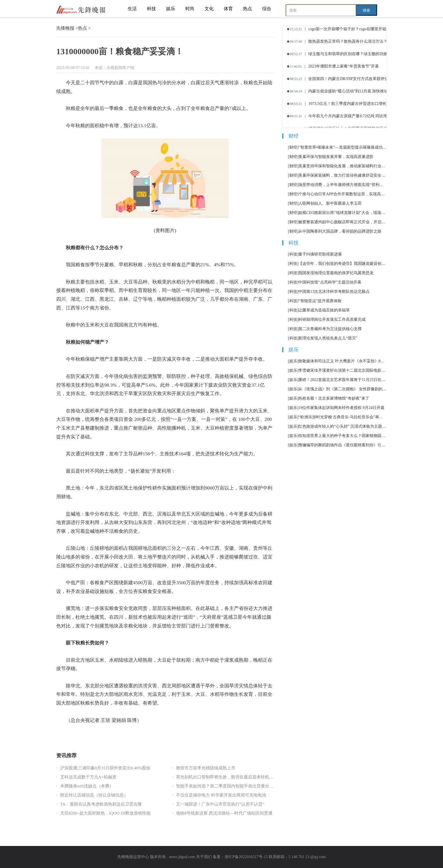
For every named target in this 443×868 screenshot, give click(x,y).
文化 (209, 9)
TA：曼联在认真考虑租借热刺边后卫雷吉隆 (101, 804)
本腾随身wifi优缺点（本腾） (87, 786)
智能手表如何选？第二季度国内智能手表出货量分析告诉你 (231, 786)
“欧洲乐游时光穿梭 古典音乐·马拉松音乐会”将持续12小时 (343, 417)
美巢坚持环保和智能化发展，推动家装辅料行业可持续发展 (343, 166)
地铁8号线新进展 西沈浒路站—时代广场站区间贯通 (224, 813)
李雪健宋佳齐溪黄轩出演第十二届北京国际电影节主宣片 (343, 370)
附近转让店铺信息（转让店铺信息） (94, 795)
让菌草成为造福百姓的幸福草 (324, 310)
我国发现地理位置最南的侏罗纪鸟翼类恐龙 (336, 273)
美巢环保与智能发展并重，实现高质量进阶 (336, 157)
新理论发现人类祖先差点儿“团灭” (328, 338)
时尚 (190, 9)
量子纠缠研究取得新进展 (320, 254)
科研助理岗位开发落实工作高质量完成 (332, 320)
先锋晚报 (65, 28)
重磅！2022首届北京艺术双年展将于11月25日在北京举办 (343, 380)
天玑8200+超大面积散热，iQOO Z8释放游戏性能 (106, 813)
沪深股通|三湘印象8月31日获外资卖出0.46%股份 (105, 768)
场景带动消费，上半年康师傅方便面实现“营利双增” (343, 185)
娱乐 (171, 9)
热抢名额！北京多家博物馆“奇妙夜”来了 (334, 398)
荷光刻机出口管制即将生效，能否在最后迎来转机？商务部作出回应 (240, 777)
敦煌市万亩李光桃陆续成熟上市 (206, 768)
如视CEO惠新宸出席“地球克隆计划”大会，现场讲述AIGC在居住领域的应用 (343, 213)
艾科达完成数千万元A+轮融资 (88, 777)
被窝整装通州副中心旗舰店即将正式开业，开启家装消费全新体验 (343, 222)
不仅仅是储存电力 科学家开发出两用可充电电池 (221, 795)
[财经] (293, 147)
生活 (132, 9)
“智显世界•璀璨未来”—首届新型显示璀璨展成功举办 (343, 147)
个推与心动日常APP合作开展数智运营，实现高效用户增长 (343, 194)
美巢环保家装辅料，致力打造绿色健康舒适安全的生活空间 (343, 175)
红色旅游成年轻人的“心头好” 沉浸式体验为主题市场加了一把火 (343, 426)
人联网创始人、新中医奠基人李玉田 (330, 203)
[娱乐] (293, 361)
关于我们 (204, 857)
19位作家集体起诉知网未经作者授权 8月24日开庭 (341, 408)
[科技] (293, 254)
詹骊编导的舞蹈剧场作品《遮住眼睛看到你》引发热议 (343, 445)
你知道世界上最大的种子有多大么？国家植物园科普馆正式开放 (343, 436)
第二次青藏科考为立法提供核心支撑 (330, 329)
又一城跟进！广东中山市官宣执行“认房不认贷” (220, 804)
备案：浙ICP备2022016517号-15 (240, 857)
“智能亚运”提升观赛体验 (320, 301)
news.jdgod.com (182, 857)
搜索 (366, 10)
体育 (228, 9)
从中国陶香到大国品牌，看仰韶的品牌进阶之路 (340, 231)
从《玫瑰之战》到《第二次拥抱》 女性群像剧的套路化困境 (343, 389)
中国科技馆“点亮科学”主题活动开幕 (330, 282)
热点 (247, 9)
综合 (267, 9)
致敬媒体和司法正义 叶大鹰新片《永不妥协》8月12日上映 (343, 361)
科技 (151, 9)
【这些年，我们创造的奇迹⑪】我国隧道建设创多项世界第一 (343, 264)
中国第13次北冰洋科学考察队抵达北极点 (334, 292)
